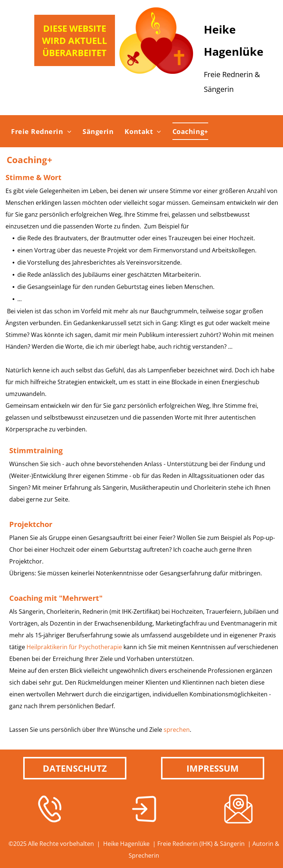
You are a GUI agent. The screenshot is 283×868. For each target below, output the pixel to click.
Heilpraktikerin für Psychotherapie (74, 647)
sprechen (177, 730)
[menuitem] (41, 131)
